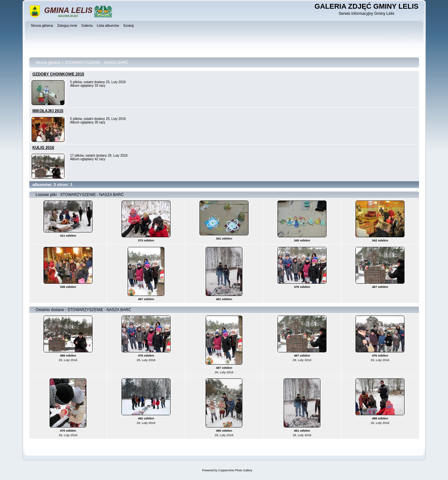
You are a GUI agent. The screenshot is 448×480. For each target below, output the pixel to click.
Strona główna (48, 63)
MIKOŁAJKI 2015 (48, 111)
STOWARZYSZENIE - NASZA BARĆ (97, 63)
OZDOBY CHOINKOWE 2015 (58, 74)
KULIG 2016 (43, 148)
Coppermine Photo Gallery (235, 470)
